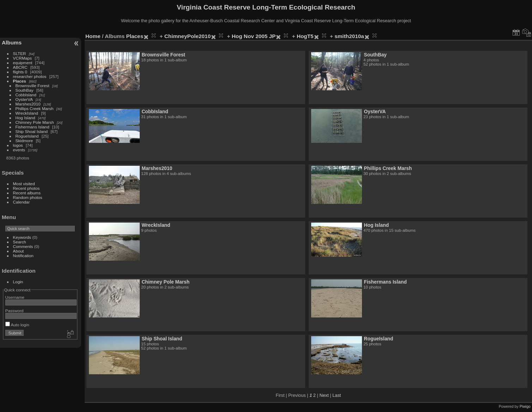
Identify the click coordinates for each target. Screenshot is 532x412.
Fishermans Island (32, 127)
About (19, 251)
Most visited (24, 184)
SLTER (20, 53)
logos (18, 145)
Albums (12, 43)
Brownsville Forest (32, 86)
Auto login (17, 325)
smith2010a (349, 36)
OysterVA (24, 99)
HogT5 (305, 36)
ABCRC (20, 67)
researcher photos (30, 76)
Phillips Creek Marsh (35, 108)
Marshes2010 (28, 104)
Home (93, 36)
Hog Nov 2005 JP (254, 36)
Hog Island (25, 118)
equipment (23, 63)
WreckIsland (27, 113)
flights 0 (20, 72)
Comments (23, 246)
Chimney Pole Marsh (35, 122)
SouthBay (25, 90)
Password (14, 311)
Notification (23, 256)
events (19, 150)
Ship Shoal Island (32, 131)
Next (324, 395)
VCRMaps (23, 58)
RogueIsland (27, 136)
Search (20, 242)
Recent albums (27, 193)
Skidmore (24, 141)
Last (337, 395)
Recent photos (26, 188)
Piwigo (525, 406)
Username (15, 297)
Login (18, 282)
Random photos (28, 197)
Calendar (22, 202)
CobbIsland (26, 95)
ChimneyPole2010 (188, 36)
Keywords (22, 237)
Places (20, 81)
